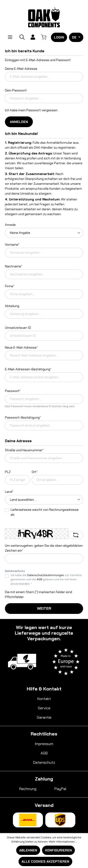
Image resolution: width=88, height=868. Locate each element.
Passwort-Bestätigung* (23, 417)
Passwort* (13, 391)
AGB (39, 579)
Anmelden (19, 122)
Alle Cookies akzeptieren (45, 861)
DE (75, 37)
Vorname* (12, 245)
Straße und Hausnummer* (24, 450)
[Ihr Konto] (33, 37)
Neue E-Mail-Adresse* (21, 347)
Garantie (44, 717)
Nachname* (14, 266)
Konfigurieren (58, 850)
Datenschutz (44, 762)
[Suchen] (22, 37)
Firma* (10, 286)
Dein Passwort (16, 90)
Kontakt (44, 699)
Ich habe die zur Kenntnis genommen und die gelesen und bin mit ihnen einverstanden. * (46, 579)
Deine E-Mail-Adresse (21, 69)
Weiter (44, 608)
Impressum (44, 744)
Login (59, 37)
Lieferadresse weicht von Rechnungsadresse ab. (45, 512)
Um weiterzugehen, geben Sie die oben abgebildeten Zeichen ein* (44, 548)
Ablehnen (28, 850)
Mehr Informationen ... (63, 842)
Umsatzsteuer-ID (18, 328)
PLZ (8, 472)
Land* (9, 492)
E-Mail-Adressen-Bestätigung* (28, 369)
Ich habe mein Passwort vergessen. (32, 110)
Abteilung (12, 306)
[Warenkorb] (44, 37)
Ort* (35, 472)
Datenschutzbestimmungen (46, 575)
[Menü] (10, 37)
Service (44, 708)
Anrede (10, 225)
